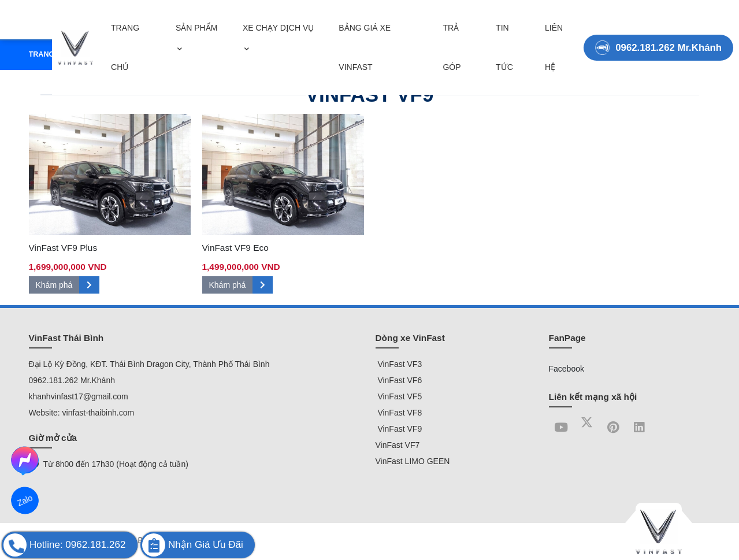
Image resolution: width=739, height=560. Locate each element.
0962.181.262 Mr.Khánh (658, 40)
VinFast (391, 364)
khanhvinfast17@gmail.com (79, 396)
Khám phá (68, 285)
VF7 (411, 445)
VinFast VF (397, 380)
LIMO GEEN (426, 461)
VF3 (415, 364)
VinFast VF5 (399, 396)
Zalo (25, 500)
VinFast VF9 (399, 429)
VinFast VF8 (399, 413)
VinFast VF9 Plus (63, 248)
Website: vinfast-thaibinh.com (82, 413)
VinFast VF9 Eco (235, 248)
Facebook (567, 369)
